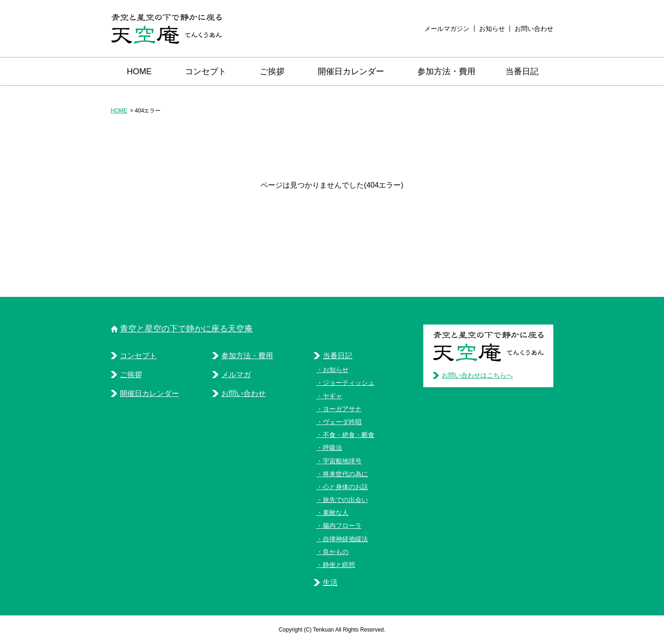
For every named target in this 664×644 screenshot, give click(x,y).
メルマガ (236, 375)
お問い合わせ (534, 29)
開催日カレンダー (351, 71)
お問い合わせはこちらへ (477, 375)
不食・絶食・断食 (349, 435)
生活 (330, 582)
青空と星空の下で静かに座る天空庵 (186, 329)
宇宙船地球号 (342, 461)
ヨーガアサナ (342, 409)
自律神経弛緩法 (345, 539)
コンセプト (206, 71)
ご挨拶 (272, 71)
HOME (139, 71)
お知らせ (492, 29)
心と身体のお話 (345, 487)
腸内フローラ (342, 526)
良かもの (336, 552)
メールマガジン (447, 29)
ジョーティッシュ (349, 383)
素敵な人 (336, 513)
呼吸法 (332, 448)
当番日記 (522, 71)
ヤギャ (332, 396)
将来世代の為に (345, 474)
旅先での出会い (345, 500)
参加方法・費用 (446, 71)
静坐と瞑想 (339, 565)
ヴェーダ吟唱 (342, 422)
